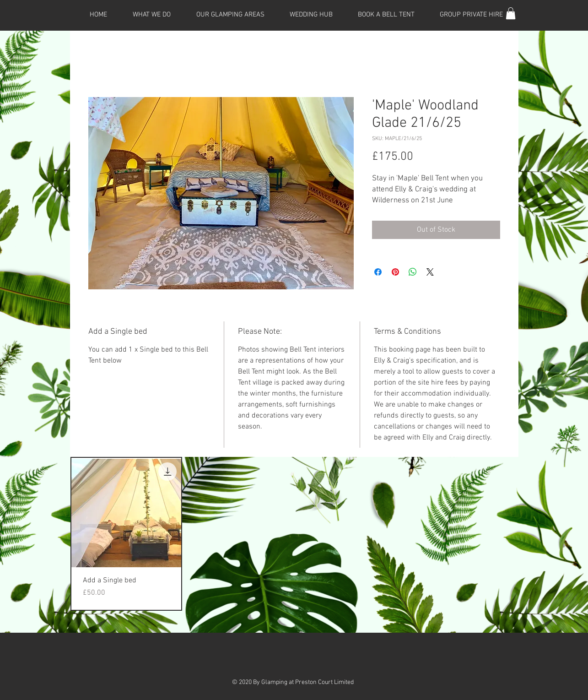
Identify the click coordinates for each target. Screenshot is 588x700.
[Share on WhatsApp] (413, 272)
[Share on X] (430, 272)
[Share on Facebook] (378, 272)
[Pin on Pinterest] (395, 272)
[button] (511, 13)
